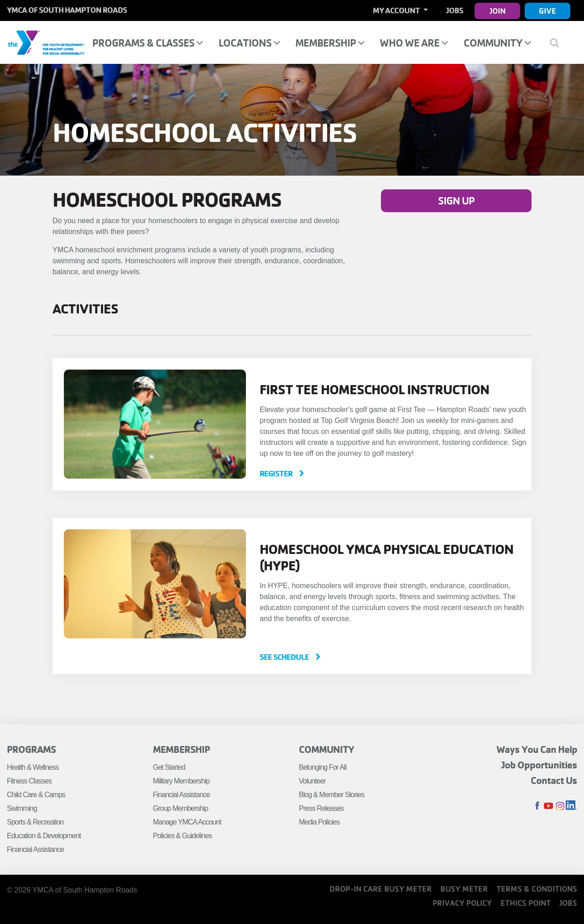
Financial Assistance (35, 849)
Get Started (169, 767)
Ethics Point (526, 903)
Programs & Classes (147, 43)
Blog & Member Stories (332, 795)
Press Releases (321, 808)
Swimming (22, 808)
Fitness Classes (29, 781)
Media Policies (319, 822)
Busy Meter (464, 889)
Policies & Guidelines (182, 836)
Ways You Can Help (537, 749)
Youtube (549, 806)
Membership (330, 43)
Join (498, 11)
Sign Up (456, 201)
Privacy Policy (462, 903)
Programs (31, 749)
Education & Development (44, 836)
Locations (249, 43)
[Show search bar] (558, 42)
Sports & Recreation (35, 822)
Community (497, 43)
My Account (397, 10)
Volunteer (312, 781)
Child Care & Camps (36, 795)
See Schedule (285, 657)
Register (277, 473)
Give (547, 11)
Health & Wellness (33, 767)
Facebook (537, 806)
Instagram (560, 806)
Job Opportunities (539, 765)
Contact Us (554, 780)
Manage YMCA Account (187, 822)
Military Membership (181, 781)
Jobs (455, 10)
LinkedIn (571, 806)
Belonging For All (323, 767)
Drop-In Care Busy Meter (381, 889)
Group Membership (180, 808)
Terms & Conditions (537, 889)
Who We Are (414, 43)
